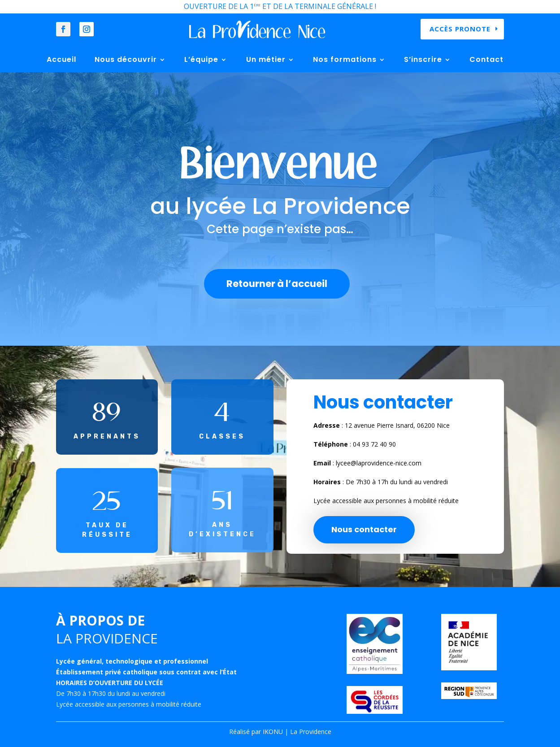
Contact (486, 59)
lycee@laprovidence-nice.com (379, 463)
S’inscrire (423, 59)
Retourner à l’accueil (277, 284)
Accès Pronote (460, 29)
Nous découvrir (126, 59)
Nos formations (345, 59)
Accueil (61, 59)
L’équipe (201, 59)
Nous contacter (364, 529)
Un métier (266, 59)
